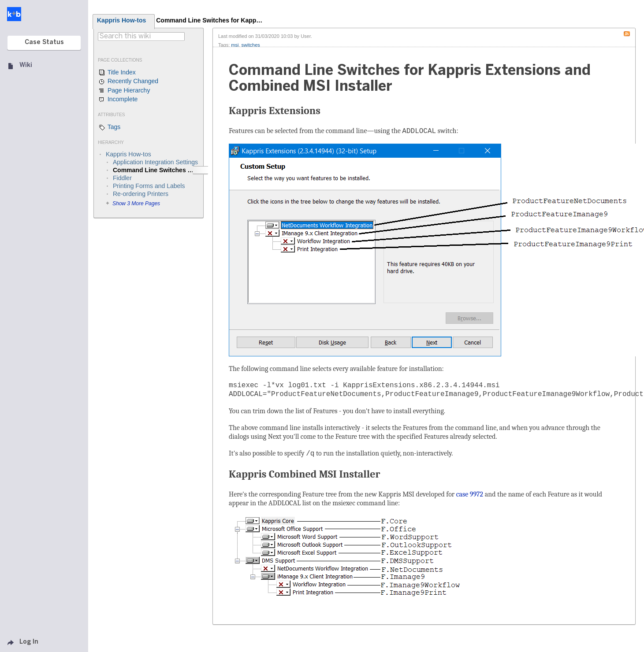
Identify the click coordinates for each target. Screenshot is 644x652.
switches (251, 45)
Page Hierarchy (124, 91)
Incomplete (118, 100)
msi (235, 45)
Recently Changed (128, 81)
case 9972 (470, 494)
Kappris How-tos (121, 20)
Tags (109, 127)
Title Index (117, 73)
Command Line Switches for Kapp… (209, 20)
